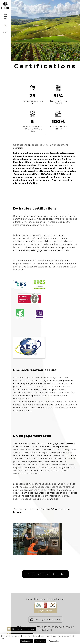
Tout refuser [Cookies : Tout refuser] (40, 641)
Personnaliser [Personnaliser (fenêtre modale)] (54, 641)
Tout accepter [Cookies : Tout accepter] (27, 641)
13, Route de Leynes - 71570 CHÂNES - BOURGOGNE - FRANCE (45, 627)
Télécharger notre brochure (45, 620)
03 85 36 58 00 (45, 630)
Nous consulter (45, 574)
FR (5, 15)
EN (5, 18)
